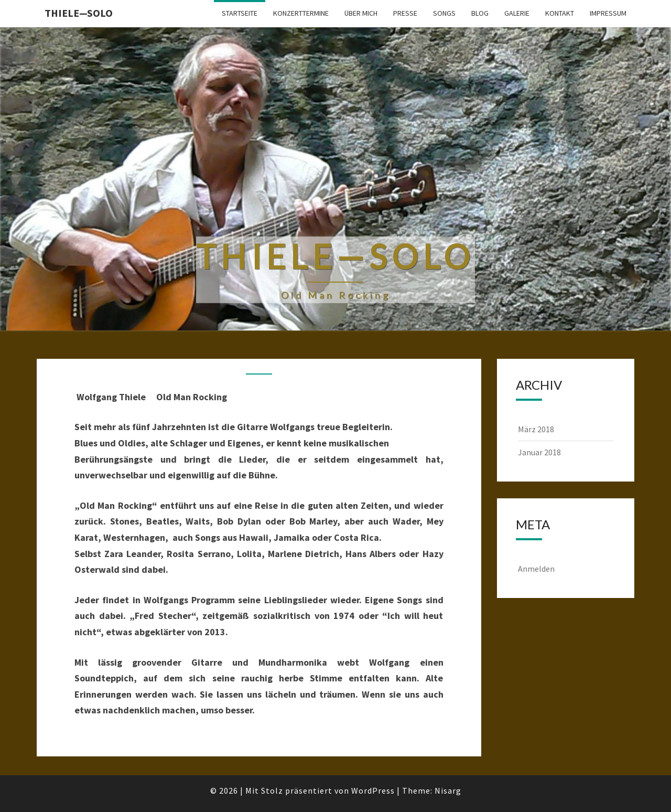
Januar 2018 (539, 452)
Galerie (517, 13)
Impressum (608, 13)
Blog (480, 13)
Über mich (361, 13)
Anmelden (536, 569)
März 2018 (536, 429)
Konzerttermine (301, 13)
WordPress (373, 790)
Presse (405, 13)
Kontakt (560, 13)
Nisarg (448, 790)
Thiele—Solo (79, 13)
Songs (444, 13)
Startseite (240, 13)
